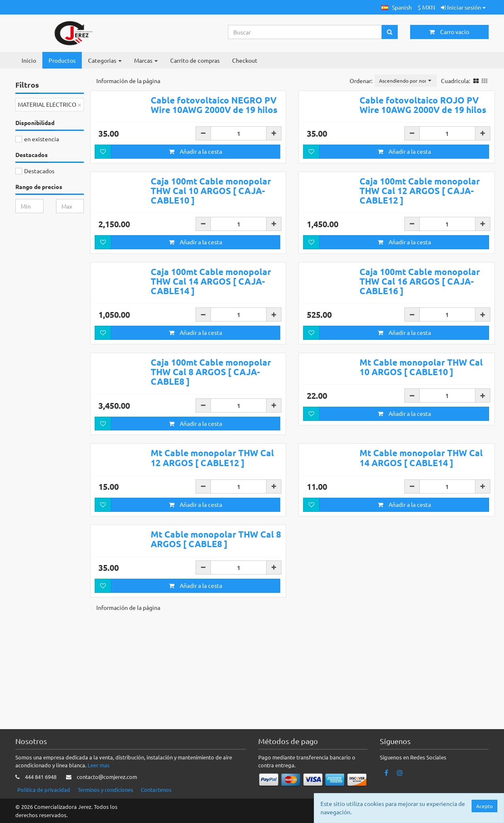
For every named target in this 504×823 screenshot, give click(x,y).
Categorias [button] (105, 60)
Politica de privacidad (44, 790)
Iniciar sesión (463, 7)
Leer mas (99, 765)
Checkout (245, 60)
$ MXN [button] (426, 7)
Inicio (29, 60)
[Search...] (305, 32)
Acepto (484, 806)
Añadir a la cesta (196, 174)
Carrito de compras (195, 60)
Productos (62, 60)
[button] (397, 7)
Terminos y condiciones (105, 790)
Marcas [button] (146, 60)
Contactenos (156, 790)
